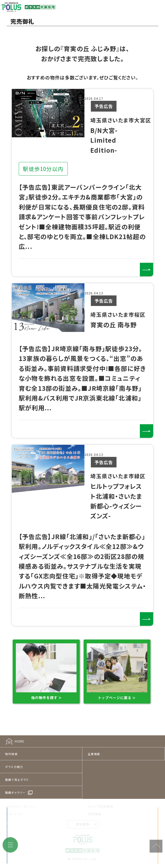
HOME (20, 736)
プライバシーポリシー (21, 802)
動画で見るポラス (17, 775)
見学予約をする (128, 855)
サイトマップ (14, 809)
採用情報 (95, 809)
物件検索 (11, 749)
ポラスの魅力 (14, 762)
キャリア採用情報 (101, 802)
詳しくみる (145, 268)
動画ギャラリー (15, 788)
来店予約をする (50, 855)
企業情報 (94, 749)
